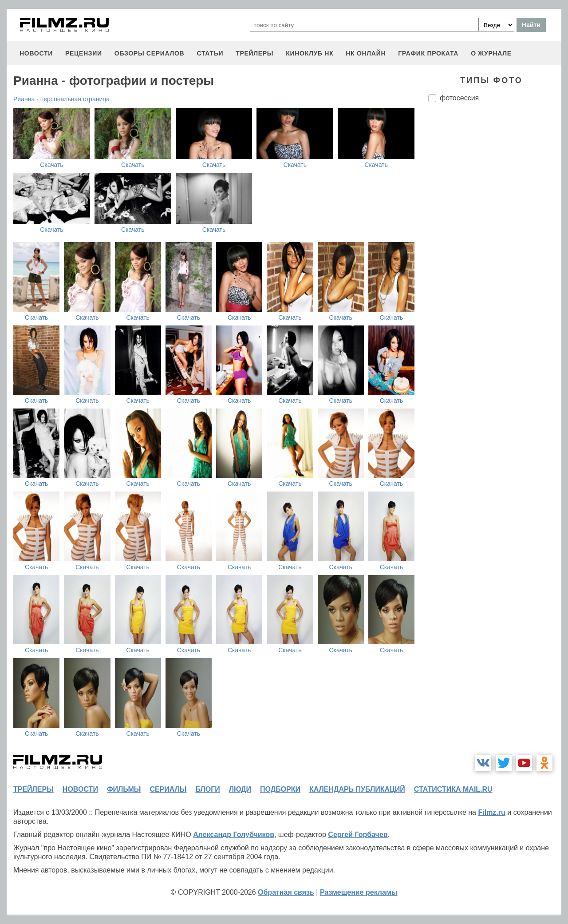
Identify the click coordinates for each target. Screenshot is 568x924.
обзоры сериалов (150, 53)
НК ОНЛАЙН (366, 53)
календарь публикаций (357, 789)
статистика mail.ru (453, 789)
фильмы (124, 789)
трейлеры (254, 53)
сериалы (168, 789)
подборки (280, 789)
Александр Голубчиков (234, 835)
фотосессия (459, 98)
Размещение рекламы (359, 892)
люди (240, 789)
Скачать (52, 165)
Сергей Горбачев (358, 835)
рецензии (84, 53)
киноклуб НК (310, 53)
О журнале (491, 53)
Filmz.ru (491, 812)
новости (36, 53)
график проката (428, 53)
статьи (210, 53)
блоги (207, 789)
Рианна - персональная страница (61, 99)
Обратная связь (286, 892)
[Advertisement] (495, 258)
